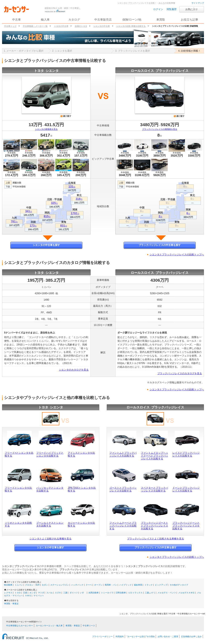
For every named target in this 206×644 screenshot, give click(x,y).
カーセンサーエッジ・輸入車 (49, 626)
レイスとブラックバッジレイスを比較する (186, 454)
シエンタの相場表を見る (46, 129)
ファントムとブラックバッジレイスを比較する (123, 454)
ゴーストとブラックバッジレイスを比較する (123, 489)
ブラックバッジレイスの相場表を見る (160, 129)
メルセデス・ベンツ (167, 593)
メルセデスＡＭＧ (186, 593)
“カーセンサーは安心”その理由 (141, 636)
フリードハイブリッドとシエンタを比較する (50, 454)
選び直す (66, 116)
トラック (149, 585)
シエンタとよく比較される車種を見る (50, 539)
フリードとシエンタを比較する (18, 489)
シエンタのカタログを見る (74, 370)
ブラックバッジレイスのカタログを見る (180, 373)
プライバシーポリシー (102, 636)
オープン (98, 585)
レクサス (8, 593)
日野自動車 (121, 593)
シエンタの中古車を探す (46, 245)
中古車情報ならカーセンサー (20, 626)
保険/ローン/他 (132, 20)
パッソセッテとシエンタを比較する (50, 489)
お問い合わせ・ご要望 (168, 636)
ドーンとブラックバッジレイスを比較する (186, 489)
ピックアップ (161, 585)
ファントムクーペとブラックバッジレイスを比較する (123, 526)
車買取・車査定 (11, 604)
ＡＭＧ (28, 596)
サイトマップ (198, 3)
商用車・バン (111, 585)
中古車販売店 (103, 20)
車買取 (161, 20)
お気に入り (192, 9)
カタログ (74, 20)
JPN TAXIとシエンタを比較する (82, 489)
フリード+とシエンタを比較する (19, 454)
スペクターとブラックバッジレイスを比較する (154, 489)
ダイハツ (74, 593)
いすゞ (83, 593)
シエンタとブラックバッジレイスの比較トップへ (177, 255)
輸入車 (45, 20)
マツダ (41, 593)
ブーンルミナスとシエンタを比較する (50, 524)
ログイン (158, 9)
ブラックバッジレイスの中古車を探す (160, 245)
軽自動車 (8, 585)
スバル (49, 593)
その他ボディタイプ (179, 585)
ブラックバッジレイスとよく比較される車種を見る (156, 539)
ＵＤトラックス (135, 593)
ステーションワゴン (60, 585)
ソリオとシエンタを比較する (18, 524)
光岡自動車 (94, 593)
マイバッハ (39, 596)
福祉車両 (138, 585)
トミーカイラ (107, 593)
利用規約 (120, 636)
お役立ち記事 (190, 20)
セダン (45, 585)
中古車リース (89, 626)
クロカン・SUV (32, 585)
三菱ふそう (150, 593)
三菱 (65, 593)
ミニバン (19, 585)
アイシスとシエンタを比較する (81, 454)
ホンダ (33, 593)
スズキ (58, 593)
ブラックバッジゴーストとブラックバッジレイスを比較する (154, 526)
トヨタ (18, 593)
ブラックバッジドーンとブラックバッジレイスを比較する (186, 526)
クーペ (89, 585)
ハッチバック (77, 585)
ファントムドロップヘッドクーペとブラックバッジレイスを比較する (154, 456)
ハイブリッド (125, 585)
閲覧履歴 (172, 9)
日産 (25, 593)
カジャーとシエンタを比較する (81, 524)
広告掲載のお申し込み (191, 636)
